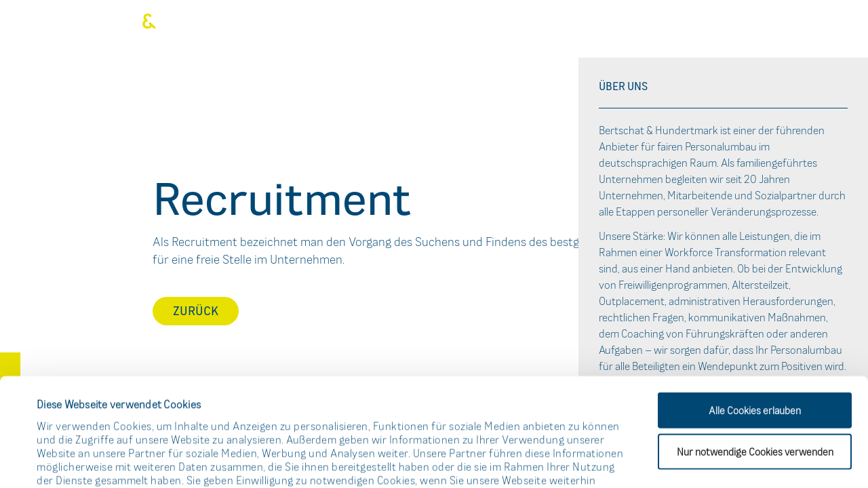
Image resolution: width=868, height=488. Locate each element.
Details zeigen (579, 461)
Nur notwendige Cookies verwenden (755, 350)
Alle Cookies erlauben (755, 309)
